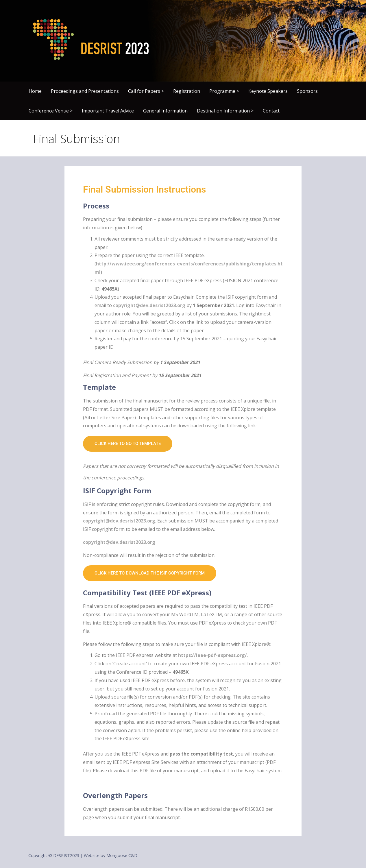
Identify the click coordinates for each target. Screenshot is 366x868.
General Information (165, 111)
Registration (187, 91)
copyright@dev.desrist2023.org (149, 305)
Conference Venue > (51, 111)
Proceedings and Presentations (85, 91)
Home (35, 91)
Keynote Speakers (268, 91)
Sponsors (307, 91)
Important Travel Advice (108, 111)
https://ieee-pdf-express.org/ (212, 655)
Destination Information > (225, 111)
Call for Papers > (146, 91)
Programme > (224, 91)
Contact (271, 111)
